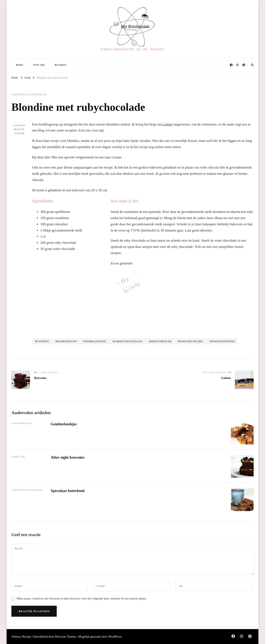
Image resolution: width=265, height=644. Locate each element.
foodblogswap (95, 341)
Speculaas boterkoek (68, 491)
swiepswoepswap (222, 341)
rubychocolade (190, 341)
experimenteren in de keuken (132, 49)
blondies (42, 341)
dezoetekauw (66, 341)
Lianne (167, 124)
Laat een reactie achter (19, 129)
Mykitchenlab (160, 341)
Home (20, 65)
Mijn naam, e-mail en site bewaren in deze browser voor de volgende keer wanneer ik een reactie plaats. (82, 598)
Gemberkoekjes (64, 424)
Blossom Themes (66, 637)
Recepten (60, 65)
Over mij (39, 65)
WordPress (115, 637)
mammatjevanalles (128, 341)
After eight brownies (68, 457)
